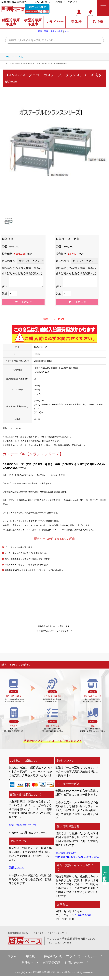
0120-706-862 (38, 7)
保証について (17, 867)
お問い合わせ (74, 967)
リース (68, 31)
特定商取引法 (53, 960)
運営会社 (27, 967)
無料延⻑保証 (51, 967)
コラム (12, 960)
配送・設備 (43, 31)
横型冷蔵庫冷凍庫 (33, 22)
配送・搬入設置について (24, 825)
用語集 (30, 960)
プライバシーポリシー (82, 960)
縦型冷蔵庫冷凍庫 (11, 22)
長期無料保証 (57, 31)
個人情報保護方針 (66, 853)
